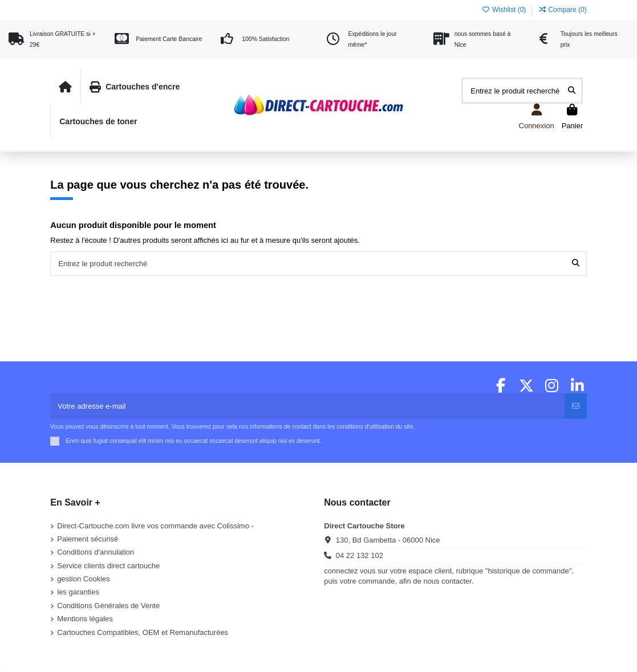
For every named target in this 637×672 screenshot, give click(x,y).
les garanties (78, 592)
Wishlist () (505, 10)
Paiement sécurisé (88, 539)
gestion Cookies (84, 579)
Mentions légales (85, 619)
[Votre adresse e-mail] (308, 406)
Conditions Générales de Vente (108, 606)
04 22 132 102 (360, 555)
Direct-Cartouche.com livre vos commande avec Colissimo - (155, 526)
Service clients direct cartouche (108, 566)
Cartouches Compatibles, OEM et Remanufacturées (143, 632)
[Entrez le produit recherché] (572, 91)
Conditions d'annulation (96, 552)
